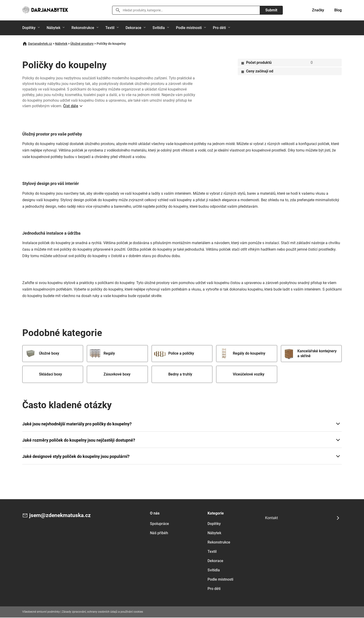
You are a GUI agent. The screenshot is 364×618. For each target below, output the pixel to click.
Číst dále (71, 106)
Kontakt (271, 518)
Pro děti (219, 28)
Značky (318, 10)
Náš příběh (159, 534)
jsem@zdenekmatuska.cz (61, 516)
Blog (338, 10)
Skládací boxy (44, 375)
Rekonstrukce (83, 28)
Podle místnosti (189, 28)
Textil (110, 28)
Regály (103, 354)
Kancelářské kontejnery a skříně (307, 354)
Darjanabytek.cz (40, 44)
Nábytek (54, 28)
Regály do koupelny (242, 354)
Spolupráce (159, 524)
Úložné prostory (82, 44)
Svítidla (159, 28)
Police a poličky (175, 354)
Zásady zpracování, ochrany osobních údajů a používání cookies (102, 612)
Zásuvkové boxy (110, 375)
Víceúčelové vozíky (242, 375)
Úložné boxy (42, 354)
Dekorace (133, 28)
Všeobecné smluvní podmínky (41, 612)
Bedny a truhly (174, 375)
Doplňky (29, 28)
